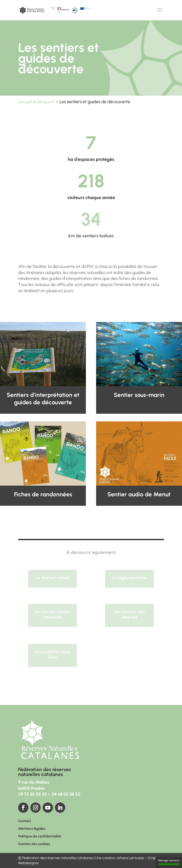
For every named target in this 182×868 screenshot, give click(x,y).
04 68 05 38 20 (66, 794)
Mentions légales (32, 829)
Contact (25, 821)
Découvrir (46, 102)
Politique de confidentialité (40, 837)
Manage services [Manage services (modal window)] (169, 862)
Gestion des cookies (34, 844)
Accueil (25, 102)
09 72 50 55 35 (32, 794)
